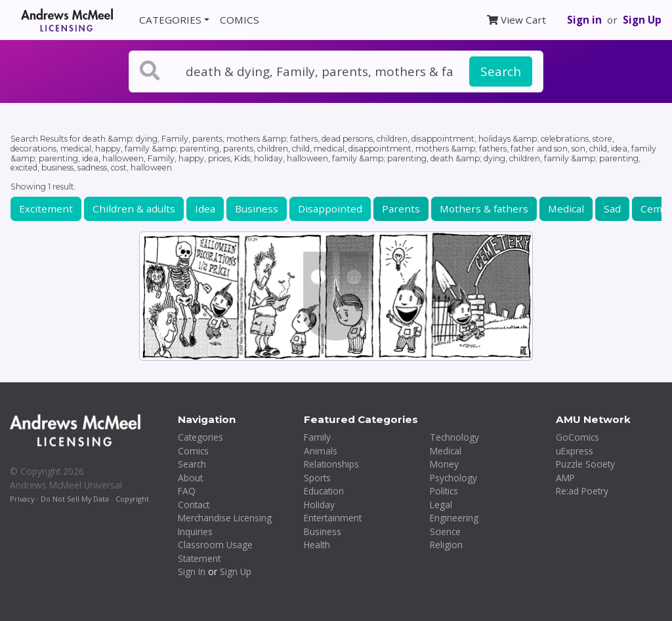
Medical (566, 209)
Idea (205, 209)
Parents (401, 209)
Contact (194, 505)
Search (501, 71)
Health (317, 545)
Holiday (319, 505)
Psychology (453, 478)
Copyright (132, 499)
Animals (321, 451)
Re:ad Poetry (582, 491)
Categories (200, 437)
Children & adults (134, 209)
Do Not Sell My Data (75, 499)
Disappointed (330, 209)
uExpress (575, 451)
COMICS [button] (240, 20)
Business (257, 209)
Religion (446, 545)
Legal (441, 505)
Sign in (584, 20)
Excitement (46, 209)
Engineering (454, 518)
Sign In (192, 571)
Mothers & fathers (484, 209)
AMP (565, 478)
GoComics (577, 437)
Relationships (331, 464)
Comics (193, 451)
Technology (454, 437)
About (190, 478)
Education (324, 491)
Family (317, 437)
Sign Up (642, 20)
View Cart (516, 20)
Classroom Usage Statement (215, 551)
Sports (317, 478)
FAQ (187, 491)
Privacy (22, 499)
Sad (612, 209)
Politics (444, 491)
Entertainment (333, 518)
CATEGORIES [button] (170, 20)
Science (445, 531)
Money (444, 464)
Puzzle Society (585, 464)
